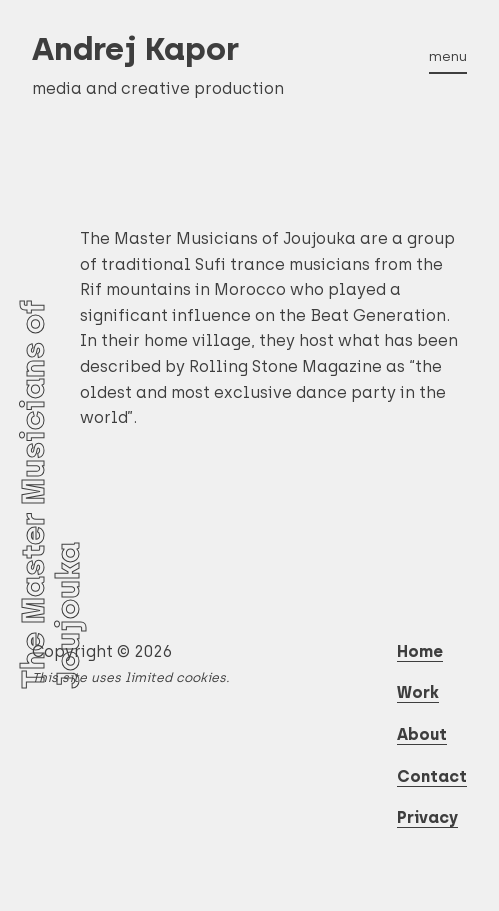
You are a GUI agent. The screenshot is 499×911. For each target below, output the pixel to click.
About (422, 734)
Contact (432, 776)
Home (420, 651)
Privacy (427, 817)
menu (448, 56)
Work (418, 692)
